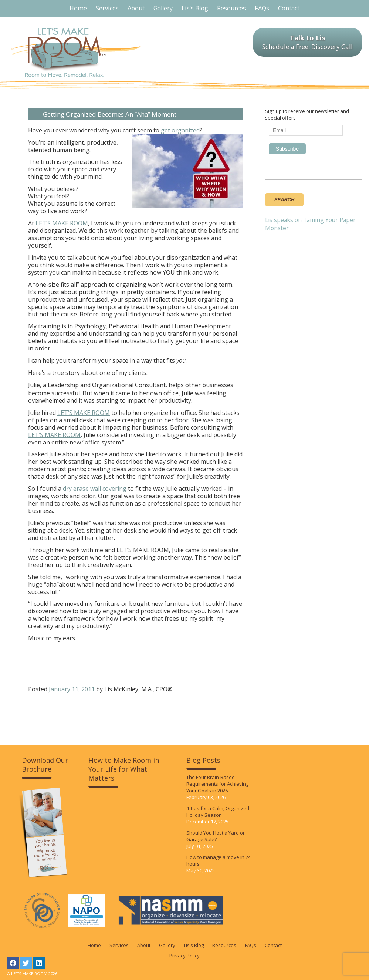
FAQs (250, 945)
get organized (180, 130)
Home (94, 945)
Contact (273, 945)
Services (119, 945)
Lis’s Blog (194, 945)
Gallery (167, 945)
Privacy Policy (184, 956)
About (144, 945)
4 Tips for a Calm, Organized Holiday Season (218, 812)
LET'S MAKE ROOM (76, 52)
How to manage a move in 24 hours (219, 860)
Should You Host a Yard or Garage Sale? (216, 836)
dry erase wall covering (95, 489)
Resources (224, 945)
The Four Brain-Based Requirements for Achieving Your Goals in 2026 (217, 784)
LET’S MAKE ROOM (62, 223)
